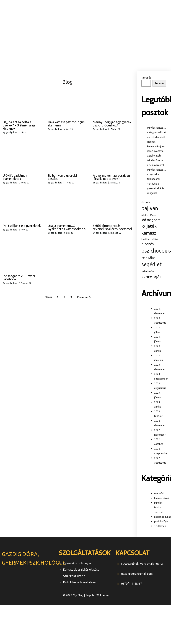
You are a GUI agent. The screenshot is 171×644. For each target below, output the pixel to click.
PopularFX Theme (97, 595)
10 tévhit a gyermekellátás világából (156, 188)
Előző (48, 297)
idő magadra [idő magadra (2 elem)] (151, 220)
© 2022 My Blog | (74, 595)
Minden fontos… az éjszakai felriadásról (156, 174)
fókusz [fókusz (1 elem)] (153, 215)
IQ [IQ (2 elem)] (143, 226)
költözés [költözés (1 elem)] (156, 239)
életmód (159, 494)
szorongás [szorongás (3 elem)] (151, 277)
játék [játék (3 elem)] (152, 226)
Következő (84, 297)
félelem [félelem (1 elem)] (145, 215)
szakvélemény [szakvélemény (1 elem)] (148, 271)
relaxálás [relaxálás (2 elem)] (148, 258)
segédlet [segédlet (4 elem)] (152, 264)
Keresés (146, 78)
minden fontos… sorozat (159, 507)
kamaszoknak (162, 498)
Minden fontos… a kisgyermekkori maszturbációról (156, 132)
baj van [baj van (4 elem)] (150, 208)
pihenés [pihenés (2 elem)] (148, 244)
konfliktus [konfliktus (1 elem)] (146, 239)
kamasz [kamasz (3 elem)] (149, 233)
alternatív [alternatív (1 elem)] (146, 202)
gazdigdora (11, 132)
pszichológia (161, 521)
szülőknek (160, 526)
